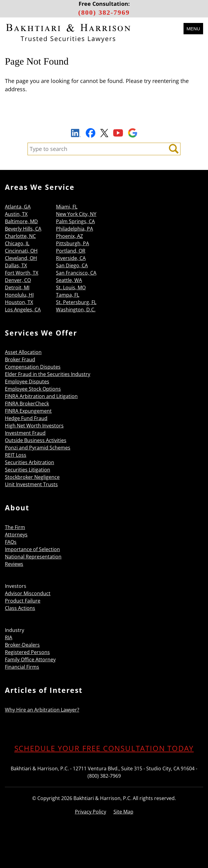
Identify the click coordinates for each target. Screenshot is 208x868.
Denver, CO (18, 280)
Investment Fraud (25, 433)
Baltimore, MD (21, 221)
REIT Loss (16, 455)
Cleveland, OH (21, 258)
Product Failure (23, 601)
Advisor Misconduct (28, 593)
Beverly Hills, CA (23, 229)
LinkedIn (76, 134)
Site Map (123, 812)
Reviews (14, 564)
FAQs (11, 542)
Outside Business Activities (36, 440)
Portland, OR (71, 251)
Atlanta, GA (18, 207)
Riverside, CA (71, 258)
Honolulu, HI (19, 295)
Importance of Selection (32, 549)
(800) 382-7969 (104, 12)
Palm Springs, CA (75, 221)
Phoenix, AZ (69, 236)
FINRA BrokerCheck (27, 404)
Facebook (91, 133)
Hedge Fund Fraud (26, 418)
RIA (9, 637)
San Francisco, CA (76, 273)
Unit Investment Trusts (31, 484)
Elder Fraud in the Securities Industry (48, 374)
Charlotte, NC (20, 236)
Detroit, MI (17, 287)
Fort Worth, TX (22, 273)
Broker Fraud (20, 359)
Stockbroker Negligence (32, 477)
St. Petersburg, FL (76, 302)
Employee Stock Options (33, 389)
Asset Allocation (23, 352)
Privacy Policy (91, 812)
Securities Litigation (28, 470)
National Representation (33, 557)
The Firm (15, 527)
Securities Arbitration (30, 462)
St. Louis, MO (71, 287)
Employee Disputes (27, 381)
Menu (193, 29)
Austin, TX (16, 214)
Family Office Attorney (30, 659)
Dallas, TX (16, 265)
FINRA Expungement (28, 411)
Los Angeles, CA (23, 310)
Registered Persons (27, 652)
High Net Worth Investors (34, 426)
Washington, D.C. (76, 310)
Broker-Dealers (22, 645)
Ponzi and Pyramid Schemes (38, 448)
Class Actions (20, 608)
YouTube (118, 133)
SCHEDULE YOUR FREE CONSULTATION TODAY (104, 748)
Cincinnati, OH (21, 251)
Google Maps (133, 133)
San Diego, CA (72, 265)
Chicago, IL (17, 243)
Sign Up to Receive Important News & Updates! (104, 119)
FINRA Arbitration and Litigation (41, 396)
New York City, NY (76, 214)
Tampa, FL (68, 295)
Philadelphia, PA (74, 229)
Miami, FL (67, 207)
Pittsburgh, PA (72, 243)
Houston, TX (19, 302)
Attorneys (16, 535)
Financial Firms (22, 667)
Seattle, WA (69, 280)
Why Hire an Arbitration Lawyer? (42, 710)
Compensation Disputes (33, 367)
